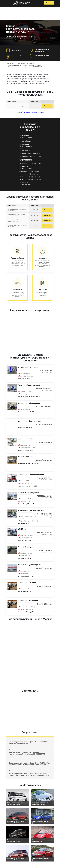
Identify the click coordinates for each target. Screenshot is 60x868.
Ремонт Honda (11, 64)
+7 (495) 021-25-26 (26, 184)
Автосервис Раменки (27, 583)
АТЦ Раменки (23, 180)
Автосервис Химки (26, 439)
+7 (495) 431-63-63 (34, 156)
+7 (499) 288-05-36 (34, 164)
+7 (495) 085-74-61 (26, 151)
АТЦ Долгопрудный (25, 140)
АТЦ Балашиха (24, 156)
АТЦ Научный (23, 164)
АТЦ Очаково (23, 171)
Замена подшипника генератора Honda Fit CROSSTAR (16, 215)
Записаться (47, 106)
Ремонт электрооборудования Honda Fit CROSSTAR (25, 65)
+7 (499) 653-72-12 (26, 161)
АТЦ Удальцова (24, 167)
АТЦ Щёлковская (24, 144)
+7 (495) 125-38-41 (34, 174)
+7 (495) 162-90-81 (26, 146)
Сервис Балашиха (26, 457)
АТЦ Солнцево (24, 174)
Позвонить (49, 3)
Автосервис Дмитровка (28, 367)
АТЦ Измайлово (24, 183)
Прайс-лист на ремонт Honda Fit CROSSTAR (30, 112)
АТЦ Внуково (23, 177)
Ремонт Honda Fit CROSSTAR (26, 64)
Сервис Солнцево (26, 547)
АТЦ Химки (23, 153)
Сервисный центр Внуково (30, 565)
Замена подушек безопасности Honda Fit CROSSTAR (16, 221)
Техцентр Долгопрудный (29, 385)
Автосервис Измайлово (28, 601)
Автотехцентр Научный (28, 493)
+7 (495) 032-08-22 (26, 142)
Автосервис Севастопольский (31, 475)
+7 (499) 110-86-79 (26, 168)
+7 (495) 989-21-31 (34, 153)
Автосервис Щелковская (29, 403)
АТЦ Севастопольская (26, 159)
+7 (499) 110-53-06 (26, 137)
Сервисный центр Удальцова (31, 510)
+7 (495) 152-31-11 (35, 171)
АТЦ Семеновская (25, 149)
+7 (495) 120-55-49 (34, 177)
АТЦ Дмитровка (24, 135)
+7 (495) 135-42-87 (34, 180)
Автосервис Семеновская (29, 421)
